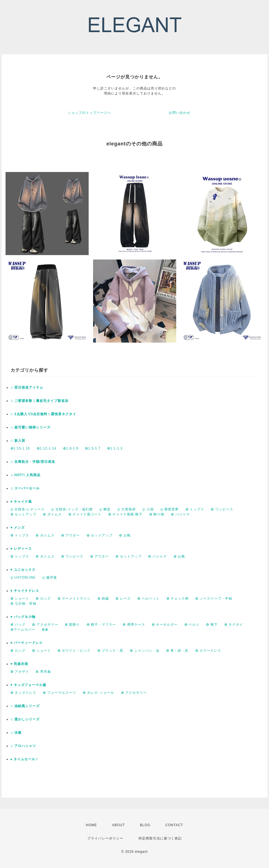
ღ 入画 (148, 509)
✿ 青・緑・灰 (177, 651)
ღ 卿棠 (105, 509)
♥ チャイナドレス (25, 591)
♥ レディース (21, 549)
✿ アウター (71, 535)
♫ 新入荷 (18, 441)
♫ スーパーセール (25, 488)
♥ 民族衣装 (19, 664)
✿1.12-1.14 (47, 448)
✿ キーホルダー (165, 625)
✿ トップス (195, 509)
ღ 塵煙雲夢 (170, 509)
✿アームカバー (23, 630)
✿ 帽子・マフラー (101, 625)
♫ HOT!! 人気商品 (26, 475)
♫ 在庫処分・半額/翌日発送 (33, 462)
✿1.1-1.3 (115, 448)
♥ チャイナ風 (21, 502)
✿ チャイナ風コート (85, 514)
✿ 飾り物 (157, 514)
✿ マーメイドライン (74, 599)
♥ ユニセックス (23, 570)
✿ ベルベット (148, 599)
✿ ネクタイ (234, 625)
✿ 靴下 (212, 625)
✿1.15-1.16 (20, 448)
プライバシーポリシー (105, 838)
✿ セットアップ (23, 514)
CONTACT (174, 825)
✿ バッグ (18, 625)
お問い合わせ (180, 113)
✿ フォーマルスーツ (59, 693)
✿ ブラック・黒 (110, 651)
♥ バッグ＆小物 (23, 617)
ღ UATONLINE (23, 577)
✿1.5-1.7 (93, 448)
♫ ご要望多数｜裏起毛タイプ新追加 (39, 401)
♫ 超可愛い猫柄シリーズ (30, 427)
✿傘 (45, 630)
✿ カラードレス (208, 651)
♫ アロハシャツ (23, 746)
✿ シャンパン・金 (145, 651)
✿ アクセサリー (45, 625)
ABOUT (118, 825)
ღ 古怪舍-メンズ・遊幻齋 (72, 509)
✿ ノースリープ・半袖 (214, 599)
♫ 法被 (16, 733)
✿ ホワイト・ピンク (74, 651)
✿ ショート (20, 599)
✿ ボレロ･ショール (98, 693)
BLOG (145, 825)
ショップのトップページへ (89, 113)
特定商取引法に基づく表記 (160, 838)
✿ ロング (43, 599)
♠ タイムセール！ (25, 759)
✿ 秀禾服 (43, 672)
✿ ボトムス (52, 514)
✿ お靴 (125, 535)
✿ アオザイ (20, 672)
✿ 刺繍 (103, 599)
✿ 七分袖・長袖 (23, 604)
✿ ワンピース (222, 509)
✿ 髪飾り (72, 625)
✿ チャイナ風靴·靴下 (125, 514)
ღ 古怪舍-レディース (28, 509)
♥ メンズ (18, 528)
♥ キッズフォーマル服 (28, 685)
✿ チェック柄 (178, 599)
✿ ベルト (192, 625)
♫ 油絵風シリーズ (25, 706)
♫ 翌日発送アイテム (27, 387)
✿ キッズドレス (23, 693)
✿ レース (123, 599)
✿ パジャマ (180, 514)
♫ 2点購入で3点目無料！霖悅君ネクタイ (43, 414)
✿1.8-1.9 (71, 448)
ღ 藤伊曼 (50, 577)
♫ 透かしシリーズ (25, 719)
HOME (91, 825)
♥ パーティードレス (27, 643)
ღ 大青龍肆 (127, 509)
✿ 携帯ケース (134, 625)
